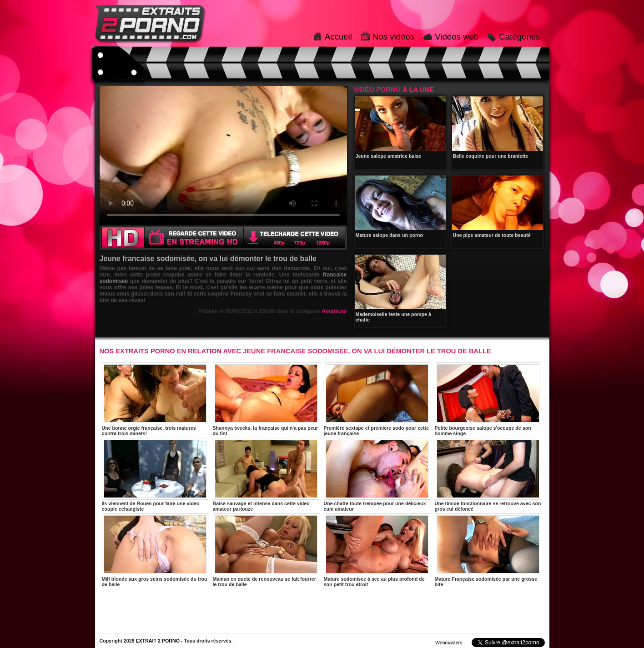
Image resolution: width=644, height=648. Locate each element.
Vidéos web (457, 37)
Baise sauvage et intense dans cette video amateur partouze (266, 475)
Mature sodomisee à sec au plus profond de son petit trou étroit (377, 550)
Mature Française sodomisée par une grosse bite (488, 550)
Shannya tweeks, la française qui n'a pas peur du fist (266, 399)
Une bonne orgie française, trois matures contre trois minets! (155, 399)
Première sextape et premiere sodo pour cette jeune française (377, 399)
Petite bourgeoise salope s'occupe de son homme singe (488, 399)
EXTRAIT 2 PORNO (158, 641)
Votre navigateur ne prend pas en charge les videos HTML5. (223, 156)
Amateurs (334, 311)
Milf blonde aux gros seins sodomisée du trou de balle (155, 550)
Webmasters (449, 643)
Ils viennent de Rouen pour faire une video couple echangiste (155, 475)
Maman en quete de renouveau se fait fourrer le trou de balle (266, 550)
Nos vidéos (393, 37)
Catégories (519, 37)
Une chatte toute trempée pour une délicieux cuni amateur (377, 475)
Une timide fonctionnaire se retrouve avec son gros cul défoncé (488, 475)
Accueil (338, 37)
